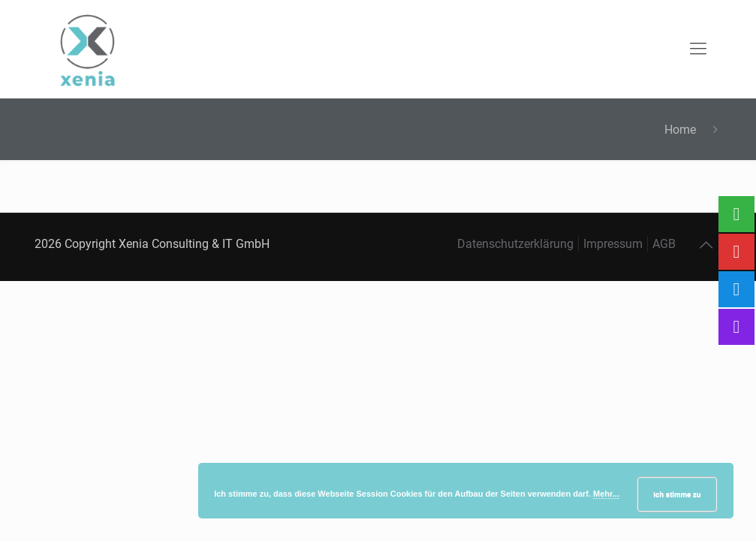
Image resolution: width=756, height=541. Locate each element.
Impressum (613, 244)
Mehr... (606, 494)
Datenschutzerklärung (515, 244)
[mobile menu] (698, 49)
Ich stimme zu (677, 494)
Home (680, 130)
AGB (664, 244)
